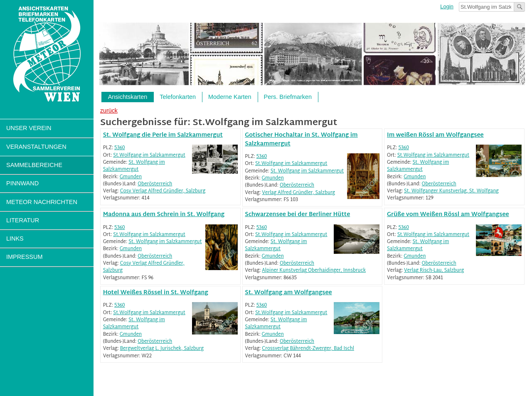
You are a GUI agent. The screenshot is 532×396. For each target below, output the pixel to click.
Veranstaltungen (36, 147)
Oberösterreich (155, 184)
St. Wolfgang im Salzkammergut (134, 166)
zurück (109, 111)
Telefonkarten (178, 97)
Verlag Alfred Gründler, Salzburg (298, 193)
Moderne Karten (230, 97)
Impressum (24, 257)
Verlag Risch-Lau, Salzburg (434, 271)
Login (447, 6)
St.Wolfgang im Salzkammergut (149, 156)
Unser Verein (29, 128)
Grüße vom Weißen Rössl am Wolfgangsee (448, 215)
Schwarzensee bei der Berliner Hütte (297, 215)
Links (15, 239)
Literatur (23, 220)
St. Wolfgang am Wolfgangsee (288, 293)
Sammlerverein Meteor (47, 54)
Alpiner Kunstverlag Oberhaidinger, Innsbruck (314, 271)
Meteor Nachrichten (42, 202)
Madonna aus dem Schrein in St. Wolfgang (164, 215)
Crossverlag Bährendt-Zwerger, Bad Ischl (308, 349)
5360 (119, 148)
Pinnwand (22, 183)
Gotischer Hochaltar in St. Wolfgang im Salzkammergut (301, 140)
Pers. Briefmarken (288, 97)
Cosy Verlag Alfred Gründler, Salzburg (163, 191)
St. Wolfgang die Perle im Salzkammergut (163, 135)
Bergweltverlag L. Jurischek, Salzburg (162, 349)
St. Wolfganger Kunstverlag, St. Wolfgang (451, 191)
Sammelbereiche (34, 165)
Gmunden (131, 177)
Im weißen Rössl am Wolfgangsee (435, 135)
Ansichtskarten (128, 97)
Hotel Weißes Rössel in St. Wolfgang (156, 293)
